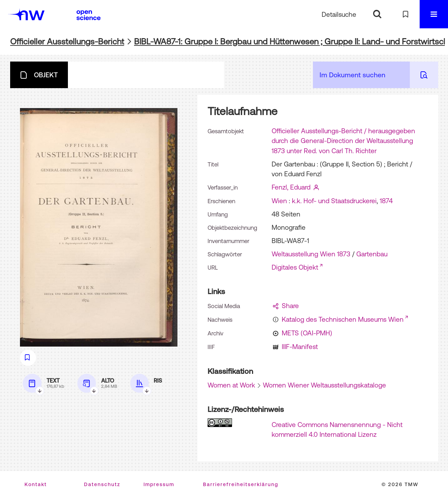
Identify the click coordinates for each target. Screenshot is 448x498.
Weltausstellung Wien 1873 (311, 254)
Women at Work (231, 385)
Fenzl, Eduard (291, 187)
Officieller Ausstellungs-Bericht (67, 41)
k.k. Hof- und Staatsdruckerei (334, 201)
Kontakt (36, 484)
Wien (279, 201)
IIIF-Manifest (300, 347)
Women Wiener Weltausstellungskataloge (324, 385)
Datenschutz (102, 484)
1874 (386, 201)
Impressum (159, 484)
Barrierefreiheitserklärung (241, 484)
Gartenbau (372, 254)
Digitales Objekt (295, 267)
